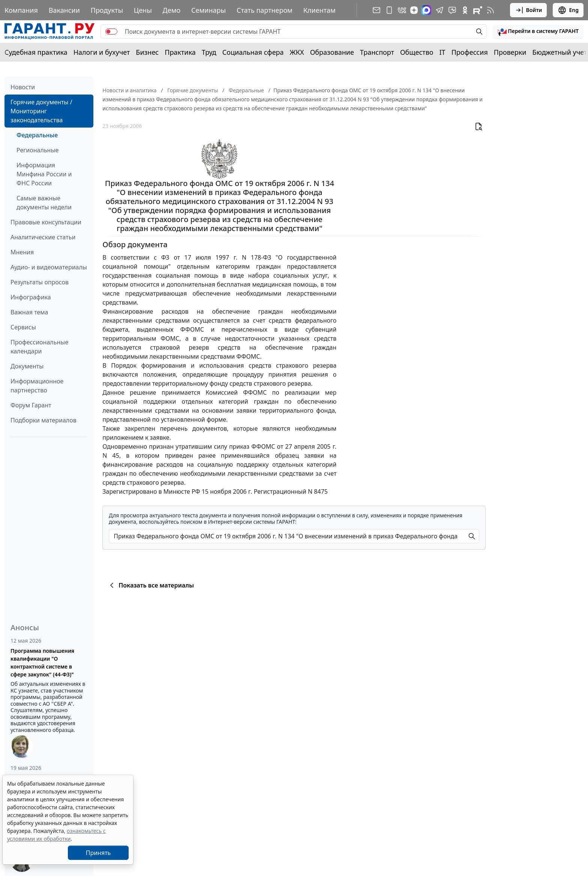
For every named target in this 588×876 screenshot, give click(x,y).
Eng (568, 10)
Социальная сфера (253, 52)
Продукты (107, 10)
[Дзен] (414, 10)
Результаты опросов (40, 282)
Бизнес (147, 52)
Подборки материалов (43, 420)
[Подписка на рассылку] (376, 10)
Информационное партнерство (37, 386)
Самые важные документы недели (44, 203)
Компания (21, 10)
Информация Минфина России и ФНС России (44, 174)
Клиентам (319, 10)
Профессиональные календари (39, 347)
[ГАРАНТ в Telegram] (439, 10)
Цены (143, 10)
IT (442, 52)
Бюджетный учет (559, 52)
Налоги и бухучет (102, 52)
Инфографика (31, 297)
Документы (27, 366)
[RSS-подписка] (490, 10)
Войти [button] (529, 10)
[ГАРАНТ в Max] (426, 10)
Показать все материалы (151, 585)
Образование (332, 52)
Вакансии (64, 10)
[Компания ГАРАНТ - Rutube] (478, 10)
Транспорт (377, 52)
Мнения (22, 252)
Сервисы (23, 327)
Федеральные (37, 135)
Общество (417, 52)
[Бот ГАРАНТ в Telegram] (452, 10)
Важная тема (29, 312)
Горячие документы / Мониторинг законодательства (41, 111)
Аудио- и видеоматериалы (49, 267)
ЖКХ (297, 52)
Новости (23, 87)
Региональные (37, 150)
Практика (180, 52)
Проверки (510, 52)
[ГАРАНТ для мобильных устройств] (389, 10)
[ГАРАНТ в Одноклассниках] (465, 10)
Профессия (470, 52)
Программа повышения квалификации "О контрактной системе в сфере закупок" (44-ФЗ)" (42, 663)
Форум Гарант (31, 405)
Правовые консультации (46, 222)
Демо (172, 10)
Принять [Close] (98, 853)
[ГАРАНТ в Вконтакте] (402, 10)
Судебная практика (36, 52)
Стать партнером (265, 10)
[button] (538, 32)
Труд (209, 52)
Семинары (208, 10)
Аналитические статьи (43, 237)
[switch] (111, 32)
